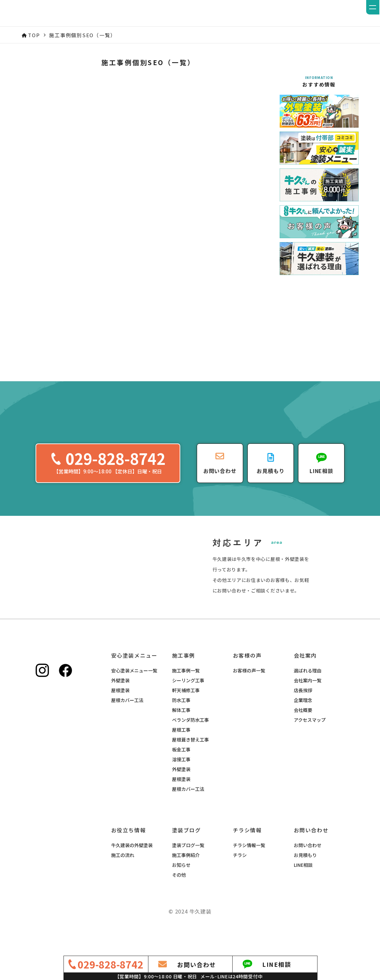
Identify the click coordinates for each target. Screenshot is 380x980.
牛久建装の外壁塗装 (132, 863)
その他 (179, 892)
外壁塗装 (120, 698)
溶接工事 (181, 777)
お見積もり (305, 872)
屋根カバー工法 (127, 717)
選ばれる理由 (308, 688)
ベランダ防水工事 (190, 737)
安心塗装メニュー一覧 (134, 688)
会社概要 (303, 727)
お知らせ (181, 882)
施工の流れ (123, 872)
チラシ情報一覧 (249, 863)
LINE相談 (303, 882)
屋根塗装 (120, 708)
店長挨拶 (303, 708)
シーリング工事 (188, 698)
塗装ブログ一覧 (188, 863)
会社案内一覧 (308, 698)
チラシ (240, 872)
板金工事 (181, 767)
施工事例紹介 (186, 872)
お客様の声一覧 (249, 688)
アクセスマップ (310, 737)
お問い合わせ (308, 863)
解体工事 (181, 727)
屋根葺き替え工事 (190, 757)
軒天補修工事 (186, 708)
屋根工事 (181, 747)
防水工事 (181, 717)
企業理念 (303, 717)
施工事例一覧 (186, 688)
